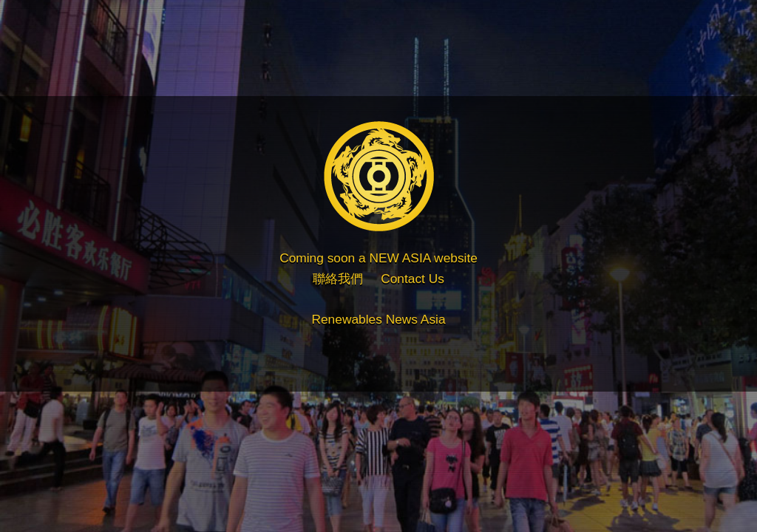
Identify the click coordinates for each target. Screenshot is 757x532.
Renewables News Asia (378, 319)
